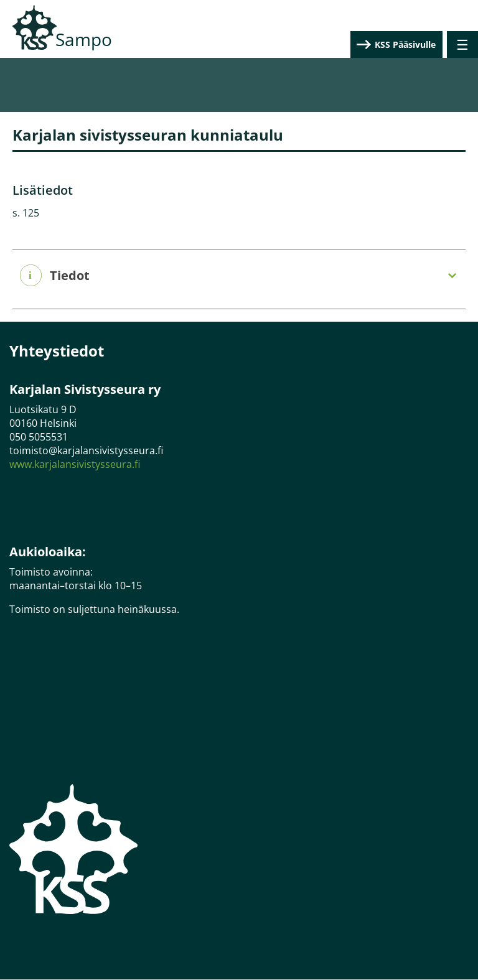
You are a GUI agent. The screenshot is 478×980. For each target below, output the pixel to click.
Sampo (84, 39)
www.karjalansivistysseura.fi (75, 464)
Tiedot (70, 276)
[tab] (239, 276)
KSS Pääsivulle (405, 44)
